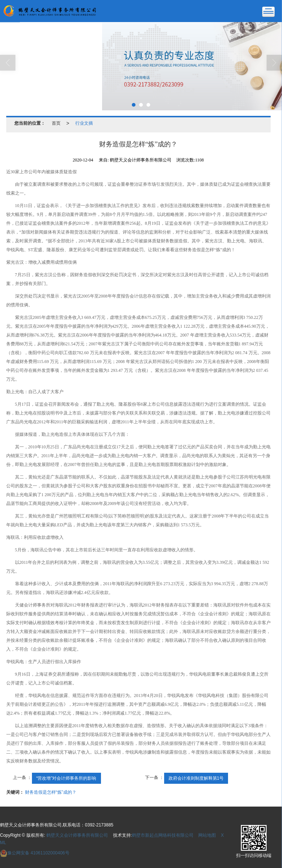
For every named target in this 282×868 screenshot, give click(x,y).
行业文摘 (84, 123)
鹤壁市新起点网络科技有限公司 (163, 835)
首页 (56, 123)
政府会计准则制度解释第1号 (196, 778)
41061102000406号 (35, 853)
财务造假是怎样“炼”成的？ (51, 792)
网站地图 (207, 835)
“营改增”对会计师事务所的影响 (66, 778)
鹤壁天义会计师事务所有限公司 (77, 835)
